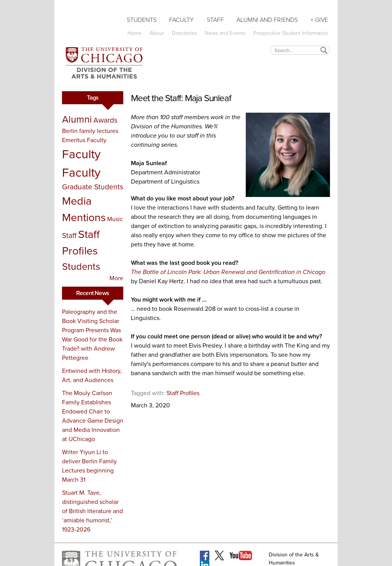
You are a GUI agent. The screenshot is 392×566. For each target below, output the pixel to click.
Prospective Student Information (291, 33)
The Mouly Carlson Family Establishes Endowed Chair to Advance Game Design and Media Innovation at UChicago (93, 416)
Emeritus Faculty (84, 140)
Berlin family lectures (90, 131)
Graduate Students (93, 187)
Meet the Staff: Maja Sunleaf (181, 98)
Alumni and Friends (267, 20)
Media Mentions (84, 209)
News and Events (225, 33)
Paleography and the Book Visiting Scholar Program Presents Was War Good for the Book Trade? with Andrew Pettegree (92, 335)
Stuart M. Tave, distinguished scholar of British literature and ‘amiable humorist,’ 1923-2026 (92, 511)
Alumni (77, 119)
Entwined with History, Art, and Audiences (92, 375)
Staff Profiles (81, 242)
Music (115, 219)
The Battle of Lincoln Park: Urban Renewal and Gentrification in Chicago (228, 272)
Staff (215, 20)
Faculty (181, 20)
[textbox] (300, 50)
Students (142, 20)
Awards (105, 120)
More (116, 278)
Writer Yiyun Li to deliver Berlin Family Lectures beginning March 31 (89, 466)
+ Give (319, 20)
